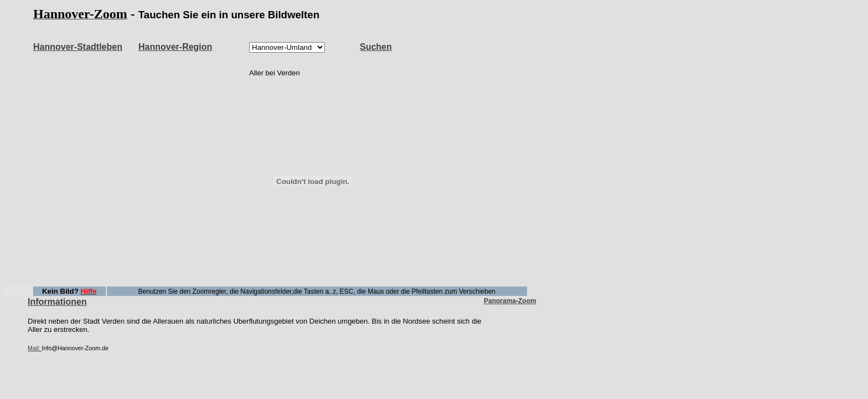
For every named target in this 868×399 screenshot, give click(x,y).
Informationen (57, 302)
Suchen (376, 47)
